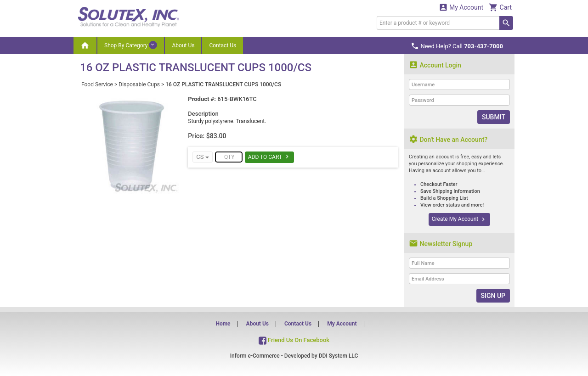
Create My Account (459, 219)
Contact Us (223, 45)
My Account (461, 7)
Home (223, 324)
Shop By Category (131, 45)
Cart (500, 7)
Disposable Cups (139, 84)
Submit (494, 117)
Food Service (97, 84)
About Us (183, 45)
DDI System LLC (339, 356)
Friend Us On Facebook (294, 340)
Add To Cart (269, 157)
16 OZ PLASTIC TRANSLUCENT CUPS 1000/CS (223, 84)
